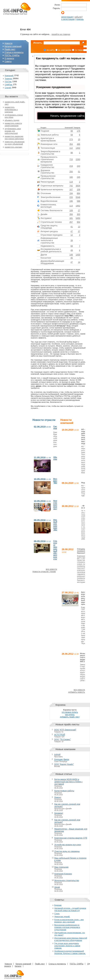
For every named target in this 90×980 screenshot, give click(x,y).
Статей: (8, 88)
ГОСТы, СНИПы (12, 55)
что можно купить (70, 712)
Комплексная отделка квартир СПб (71, 838)
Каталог (18, 966)
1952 (78, 206)
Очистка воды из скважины (67, 851)
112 (71, 148)
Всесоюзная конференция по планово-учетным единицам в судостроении (67, 927)
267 (71, 222)
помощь (80, 19)
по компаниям (65, 50)
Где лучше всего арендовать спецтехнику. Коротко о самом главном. (67, 946)
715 (71, 159)
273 (71, 139)
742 (71, 186)
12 (72, 235)
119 (71, 182)
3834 (78, 186)
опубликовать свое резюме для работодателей (13, 131)
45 (72, 258)
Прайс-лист (10, 49)
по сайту (51, 50)
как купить (70, 715)
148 (71, 255)
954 (78, 222)
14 (79, 262)
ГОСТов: (8, 82)
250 (71, 172)
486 (78, 144)
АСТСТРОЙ (60, 735)
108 (71, 211)
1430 (78, 255)
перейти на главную (61, 34)
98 (72, 153)
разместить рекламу (13, 147)
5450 (78, 218)
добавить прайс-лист (70, 717)
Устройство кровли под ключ (68, 845)
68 (72, 246)
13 (79, 227)
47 (72, 231)
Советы (8, 61)
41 (72, 227)
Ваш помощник (61, 867)
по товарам (80, 50)
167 (71, 190)
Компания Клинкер (63, 874)
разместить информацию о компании (11, 110)
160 (71, 177)
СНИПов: (9, 85)
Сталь (57, 914)
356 (71, 214)
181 (71, 218)
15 (79, 139)
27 (79, 211)
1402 (78, 148)
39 (72, 240)
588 (78, 201)
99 (72, 131)
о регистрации (68, 19)
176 (78, 131)
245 (78, 177)
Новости (8, 43)
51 (79, 172)
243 (78, 166)
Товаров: (8, 79)
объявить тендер (12, 120)
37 (79, 231)
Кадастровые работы (64, 791)
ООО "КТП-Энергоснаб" (65, 730)
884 (78, 193)
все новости (51, 569)
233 (71, 197)
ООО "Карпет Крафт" (64, 764)
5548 (78, 197)
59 (72, 135)
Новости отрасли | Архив (44, 572)
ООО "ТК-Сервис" (62, 740)
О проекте (9, 58)
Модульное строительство (67, 881)
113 (71, 206)
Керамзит (59, 813)
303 (78, 214)
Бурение (58, 905)
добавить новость (77, 692)
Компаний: (9, 76)
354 (71, 144)
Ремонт (58, 797)
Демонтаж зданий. (62, 917)
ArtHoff (57, 755)
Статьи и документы (14, 52)
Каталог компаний (13, 46)
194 (71, 193)
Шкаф (57, 887)
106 (78, 190)
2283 (78, 159)
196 (71, 201)
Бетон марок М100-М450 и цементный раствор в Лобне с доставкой (68, 782)
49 (72, 250)
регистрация (67, 17)
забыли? (79, 17)
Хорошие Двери (62, 759)
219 (71, 166)
